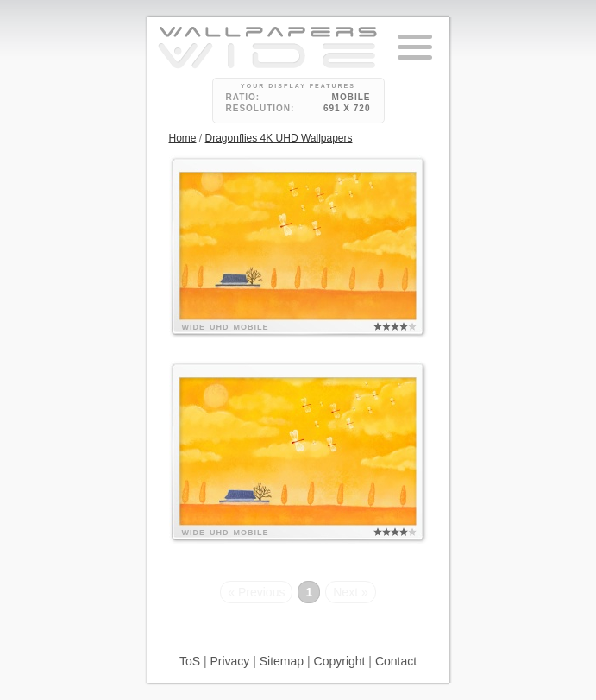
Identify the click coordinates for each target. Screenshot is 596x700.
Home (183, 138)
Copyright (340, 661)
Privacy (229, 661)
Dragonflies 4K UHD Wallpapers (279, 138)
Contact (396, 661)
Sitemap (282, 661)
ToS (190, 661)
